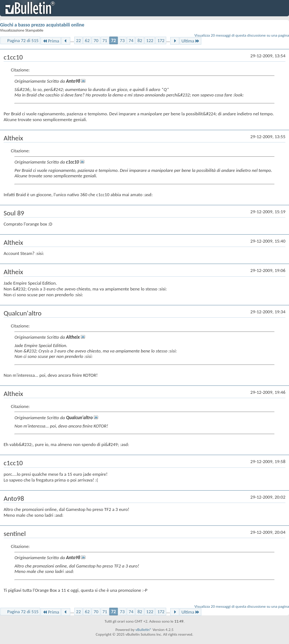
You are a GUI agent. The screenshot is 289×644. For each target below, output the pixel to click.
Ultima (190, 41)
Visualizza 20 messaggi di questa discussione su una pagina (242, 35)
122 (150, 40)
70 (96, 40)
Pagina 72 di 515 (23, 40)
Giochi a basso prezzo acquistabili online (42, 25)
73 (122, 40)
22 (78, 40)
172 (161, 40)
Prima (51, 41)
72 (114, 40)
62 (87, 40)
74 (131, 40)
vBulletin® (144, 630)
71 (105, 40)
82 (140, 40)
